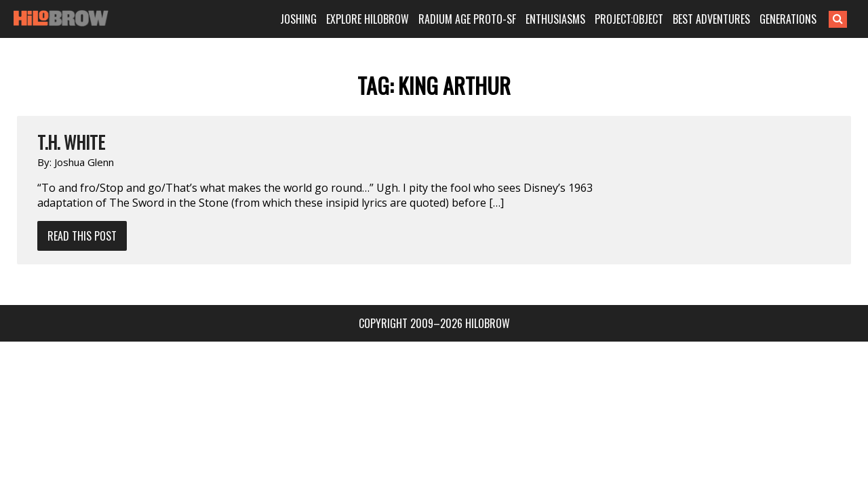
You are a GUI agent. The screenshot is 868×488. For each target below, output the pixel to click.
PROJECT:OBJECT (646, 19)
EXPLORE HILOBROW (384, 19)
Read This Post (82, 236)
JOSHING (315, 19)
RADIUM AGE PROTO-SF (484, 19)
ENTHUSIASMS (572, 19)
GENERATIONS (805, 19)
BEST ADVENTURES (728, 19)
